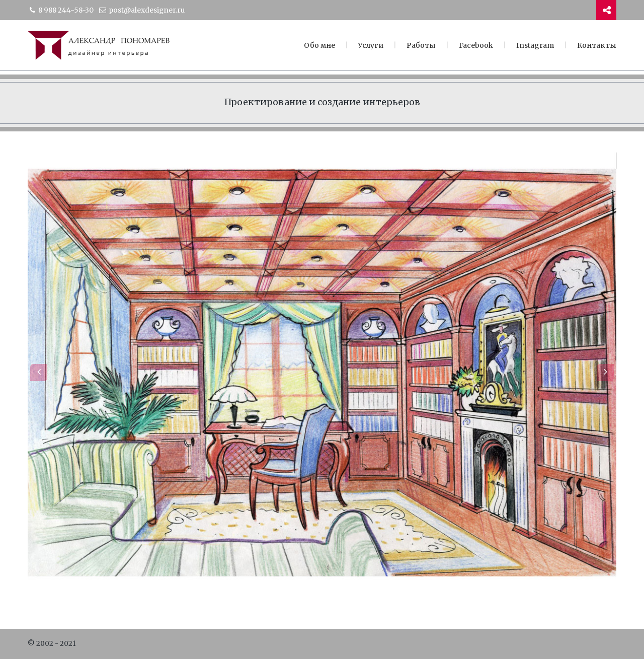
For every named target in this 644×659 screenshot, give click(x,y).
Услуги (371, 45)
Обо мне (319, 45)
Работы (421, 45)
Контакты (597, 45)
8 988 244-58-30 (61, 10)
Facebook (476, 45)
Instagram (535, 45)
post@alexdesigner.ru (141, 10)
